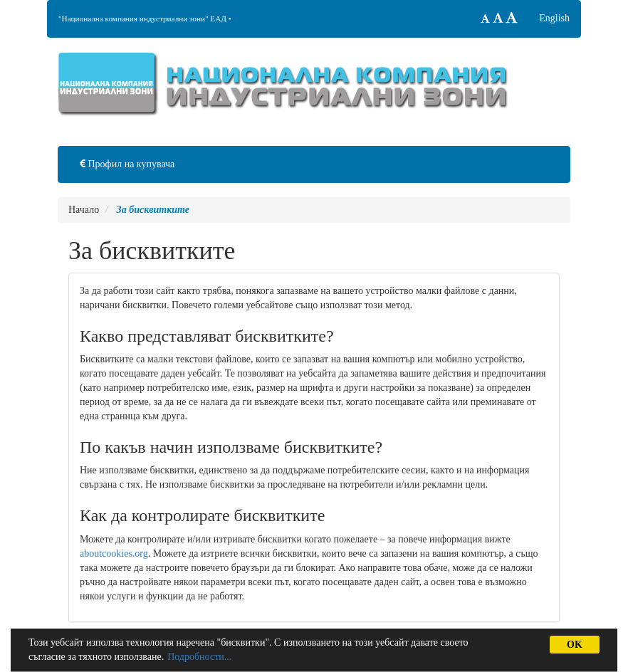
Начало (84, 210)
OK (575, 645)
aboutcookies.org (114, 553)
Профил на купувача (127, 164)
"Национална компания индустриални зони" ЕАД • (145, 19)
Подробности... (199, 657)
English (554, 18)
